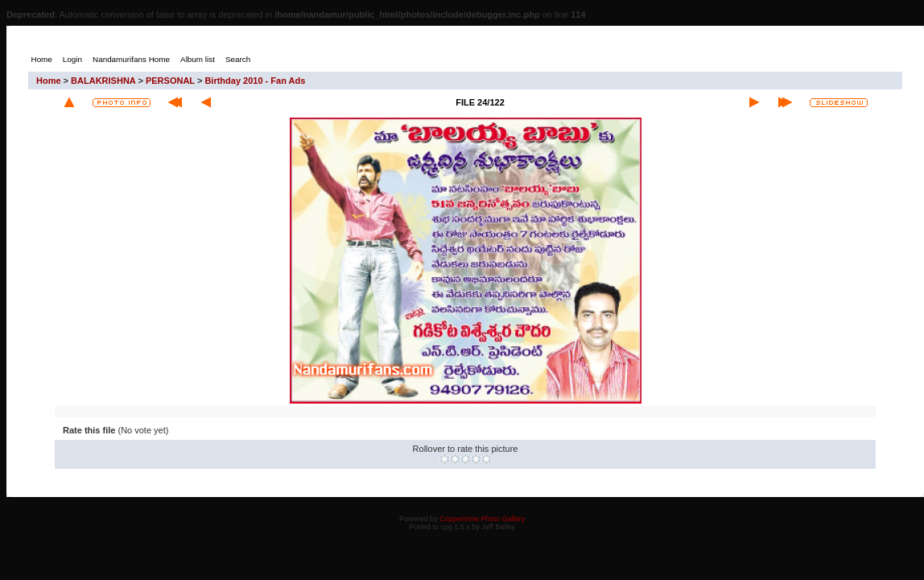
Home (49, 81)
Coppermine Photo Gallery (482, 519)
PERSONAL (170, 81)
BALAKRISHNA (103, 81)
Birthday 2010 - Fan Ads (255, 81)
